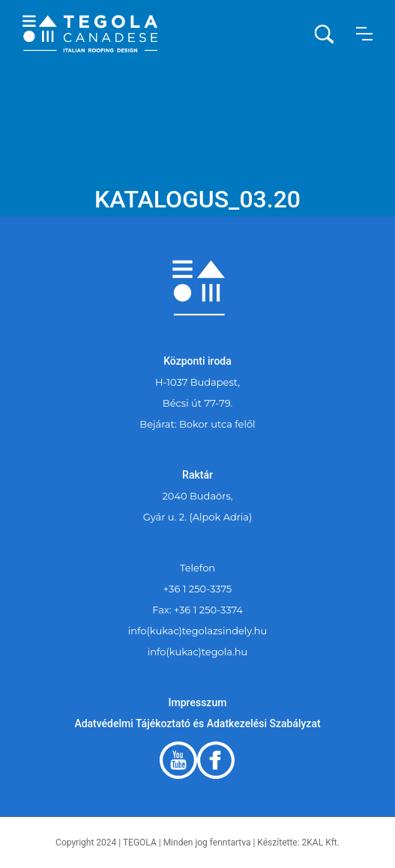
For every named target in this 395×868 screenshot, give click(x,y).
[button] (364, 34)
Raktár (197, 475)
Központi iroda (197, 361)
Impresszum (198, 702)
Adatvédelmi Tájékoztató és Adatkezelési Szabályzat (197, 723)
